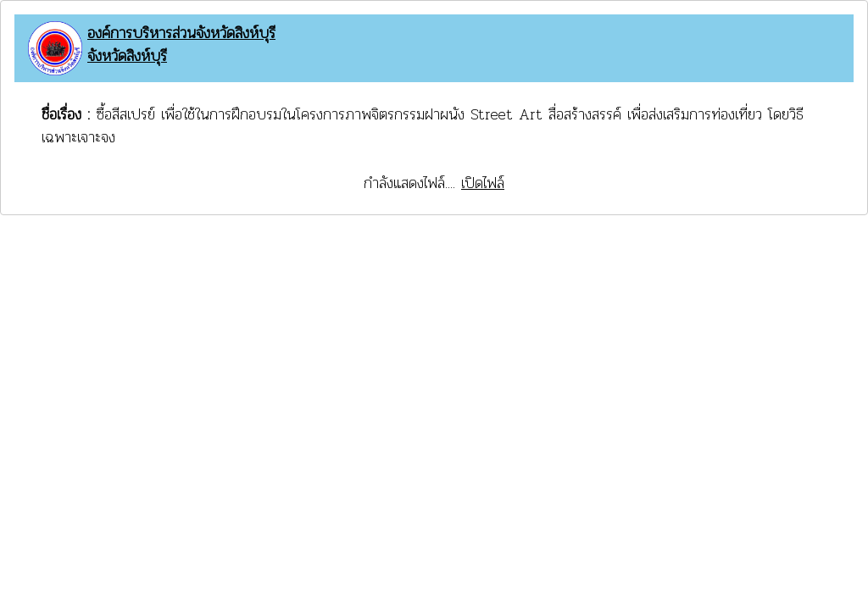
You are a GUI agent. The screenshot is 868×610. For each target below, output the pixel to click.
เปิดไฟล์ (483, 183)
